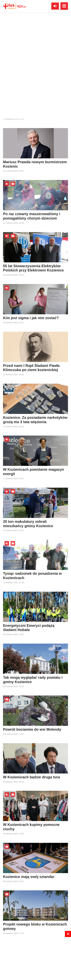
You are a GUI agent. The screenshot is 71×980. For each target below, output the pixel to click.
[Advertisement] (35, 958)
